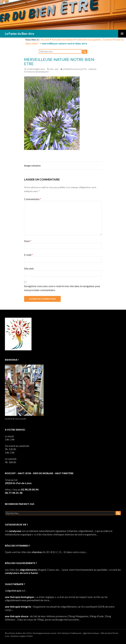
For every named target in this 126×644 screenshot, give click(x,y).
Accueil (45, 39)
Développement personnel (45, 633)
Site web (29, 268)
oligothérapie (14, 591)
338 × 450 (54, 69)
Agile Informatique (91, 633)
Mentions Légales (18, 636)
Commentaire (33, 199)
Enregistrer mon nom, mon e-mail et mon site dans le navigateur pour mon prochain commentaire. (62, 288)
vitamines (37, 552)
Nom (28, 241)
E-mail (29, 255)
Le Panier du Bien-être (20, 34)
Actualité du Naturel (63, 39)
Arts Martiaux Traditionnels (70, 633)
